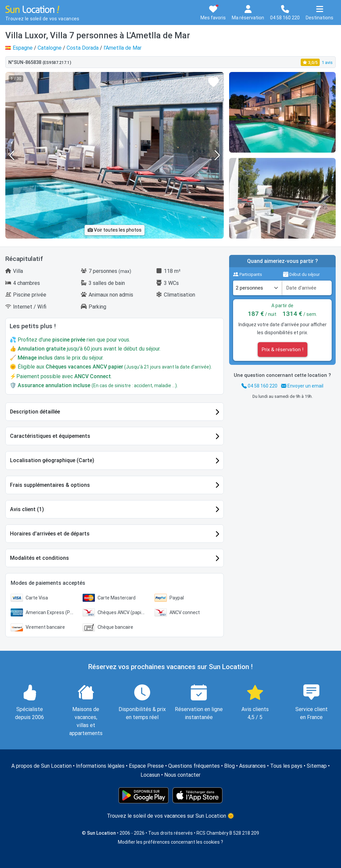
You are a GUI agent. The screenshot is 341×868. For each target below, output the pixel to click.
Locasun (150, 775)
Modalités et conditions (39, 558)
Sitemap (317, 766)
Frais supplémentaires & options (50, 485)
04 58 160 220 (259, 386)
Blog (229, 766)
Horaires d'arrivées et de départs (50, 534)
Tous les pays (286, 766)
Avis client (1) (27, 509)
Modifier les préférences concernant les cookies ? (170, 842)
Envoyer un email (302, 386)
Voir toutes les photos (115, 230)
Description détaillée (35, 412)
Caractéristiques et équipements (50, 436)
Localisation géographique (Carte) (52, 460)
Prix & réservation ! (283, 350)
